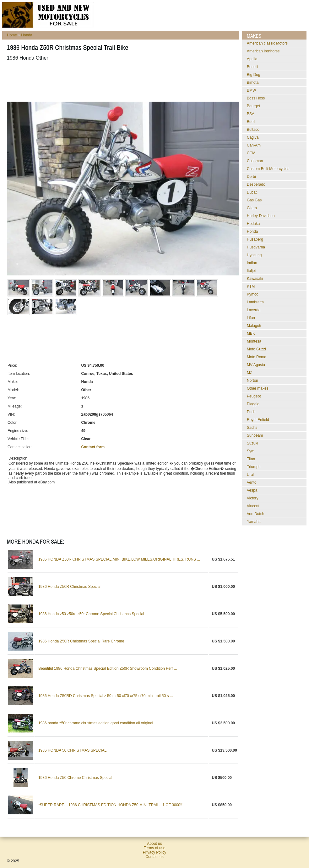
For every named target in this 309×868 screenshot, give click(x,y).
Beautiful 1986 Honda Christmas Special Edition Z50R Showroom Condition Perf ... (108, 668)
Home (12, 35)
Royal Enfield (258, 420)
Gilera (252, 208)
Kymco (253, 294)
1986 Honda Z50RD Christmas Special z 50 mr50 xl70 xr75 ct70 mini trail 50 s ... (106, 696)
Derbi (251, 177)
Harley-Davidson (261, 216)
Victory (252, 498)
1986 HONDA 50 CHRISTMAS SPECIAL (72, 750)
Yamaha (254, 522)
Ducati (252, 192)
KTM (251, 286)
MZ (249, 373)
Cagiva (253, 137)
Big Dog (254, 75)
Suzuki (252, 443)
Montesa (254, 341)
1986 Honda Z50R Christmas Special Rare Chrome (81, 641)
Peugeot (254, 396)
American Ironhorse (263, 51)
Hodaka (253, 224)
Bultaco (253, 130)
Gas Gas (254, 200)
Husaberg (255, 239)
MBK (251, 333)
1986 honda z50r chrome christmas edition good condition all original (96, 723)
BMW (251, 90)
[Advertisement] (121, 81)
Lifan (251, 318)
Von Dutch (255, 514)
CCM (251, 153)
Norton (252, 381)
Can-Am (254, 145)
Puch (251, 412)
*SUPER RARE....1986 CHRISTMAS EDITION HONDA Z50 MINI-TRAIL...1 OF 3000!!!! (111, 805)
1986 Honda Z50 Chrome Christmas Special (75, 778)
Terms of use (155, 848)
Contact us (154, 857)
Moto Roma (257, 357)
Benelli (252, 67)
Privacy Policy (155, 852)
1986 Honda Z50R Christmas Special (69, 587)
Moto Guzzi (256, 349)
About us (154, 844)
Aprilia (252, 59)
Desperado (256, 184)
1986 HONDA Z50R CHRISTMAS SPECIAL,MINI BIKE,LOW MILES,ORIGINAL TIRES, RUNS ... (119, 559)
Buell (251, 122)
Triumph (254, 467)
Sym (251, 451)
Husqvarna (256, 247)
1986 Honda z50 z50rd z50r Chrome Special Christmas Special (91, 614)
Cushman (255, 161)
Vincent (253, 506)
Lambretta (255, 302)
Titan (251, 459)
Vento (252, 482)
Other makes (258, 388)
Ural (250, 475)
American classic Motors (267, 43)
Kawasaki (255, 279)
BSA (251, 114)
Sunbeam (255, 435)
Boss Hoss (256, 98)
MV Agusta (256, 365)
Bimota (253, 83)
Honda (27, 35)
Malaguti (254, 326)
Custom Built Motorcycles (268, 169)
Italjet (251, 271)
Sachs (252, 428)
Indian (252, 263)
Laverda (254, 310)
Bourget (253, 106)
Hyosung (254, 255)
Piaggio (253, 404)
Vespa (252, 490)
